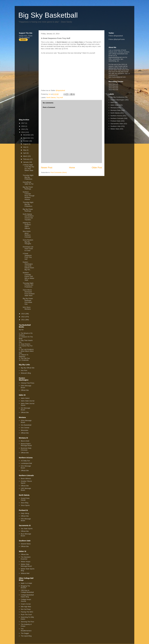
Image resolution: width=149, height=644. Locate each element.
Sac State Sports (27, 529)
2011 (23, 320)
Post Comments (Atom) (59, 172)
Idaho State (115, 105)
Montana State (116, 110)
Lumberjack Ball (26, 463)
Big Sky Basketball (48, 15)
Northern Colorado (117, 118)
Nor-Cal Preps (26, 609)
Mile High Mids (26, 607)
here (26, 36)
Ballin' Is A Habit (26, 583)
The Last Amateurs (27, 349)
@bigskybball (60, 90)
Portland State (115, 121)
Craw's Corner (26, 604)
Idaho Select (25, 398)
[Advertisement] (28, 80)
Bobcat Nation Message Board (26, 445)
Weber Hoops (26, 562)
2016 (23, 126)
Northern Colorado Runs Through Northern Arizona (29, 196)
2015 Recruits (113, 90)
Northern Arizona (116, 116)
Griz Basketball (26, 425)
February (27, 159)
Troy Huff (60, 97)
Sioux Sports (25, 505)
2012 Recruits (113, 84)
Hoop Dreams (25, 344)
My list (21, 330)
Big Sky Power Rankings (28, 188)
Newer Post (47, 168)
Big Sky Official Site (28, 368)
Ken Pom (24, 370)
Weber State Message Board (26, 565)
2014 (23, 132)
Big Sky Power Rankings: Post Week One (28, 301)
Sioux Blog (25, 503)
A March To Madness (24, 356)
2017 (23, 123)
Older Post (97, 168)
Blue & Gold (25, 441)
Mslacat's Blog (26, 373)
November (27, 138)
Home (72, 168)
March (26, 156)
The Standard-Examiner (26, 558)
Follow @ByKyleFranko (117, 39)
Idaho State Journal (28, 401)
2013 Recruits (113, 86)
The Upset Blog (26, 636)
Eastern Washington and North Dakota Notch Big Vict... (28, 266)
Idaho (112, 102)
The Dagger (25, 633)
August (26, 144)
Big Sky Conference (117, 97)
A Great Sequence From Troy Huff (27, 256)
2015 (23, 129)
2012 (23, 317)
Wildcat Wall (25, 573)
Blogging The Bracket (25, 587)
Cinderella (25, 360)
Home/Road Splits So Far (28, 183)
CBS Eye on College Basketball (27, 591)
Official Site (25, 390)
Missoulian (24, 430)
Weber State (115, 129)
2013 (23, 314)
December (27, 135)
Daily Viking (25, 513)
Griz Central (25, 428)
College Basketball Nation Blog (27, 596)
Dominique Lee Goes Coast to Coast (28, 249)
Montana (114, 108)
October (26, 141)
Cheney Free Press (28, 383)
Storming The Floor (27, 622)
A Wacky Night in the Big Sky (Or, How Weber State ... (28, 168)
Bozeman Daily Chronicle (26, 449)
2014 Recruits (113, 88)
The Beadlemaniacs (26, 630)
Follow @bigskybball (116, 36)
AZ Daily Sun (25, 461)
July (25, 147)
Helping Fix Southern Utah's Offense (27, 226)
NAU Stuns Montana (27, 308)
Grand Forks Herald (25, 499)
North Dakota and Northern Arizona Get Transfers (28, 217)
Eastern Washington (117, 100)
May (25, 150)
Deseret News (26, 544)
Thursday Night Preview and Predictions (28, 285)
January (26, 162)
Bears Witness (26, 479)
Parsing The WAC (27, 612)
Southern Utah (116, 126)
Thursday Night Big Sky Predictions (28, 177)
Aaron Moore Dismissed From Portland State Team (29, 293)
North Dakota (51, 97)
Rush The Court (26, 614)
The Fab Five (25, 358)
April (25, 153)
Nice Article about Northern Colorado (27, 234)
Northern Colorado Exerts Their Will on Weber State (28, 276)
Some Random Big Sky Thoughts (28, 242)
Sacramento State (117, 124)
